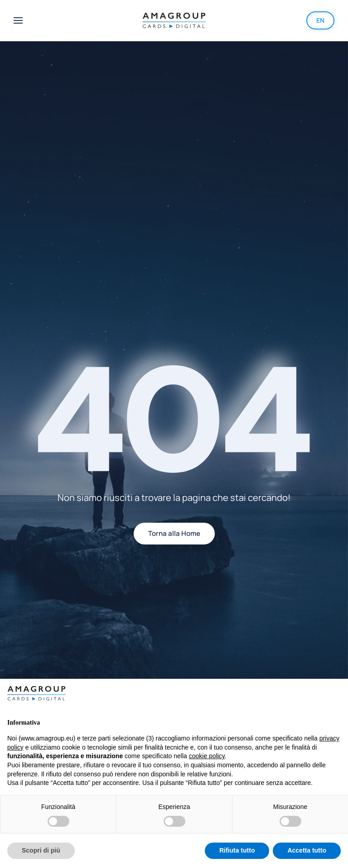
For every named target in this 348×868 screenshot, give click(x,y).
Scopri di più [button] (41, 850)
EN (320, 20)
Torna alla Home (174, 533)
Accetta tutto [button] (307, 850)
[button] (18, 20)
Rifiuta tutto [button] (237, 850)
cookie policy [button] (207, 756)
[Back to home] (174, 20)
